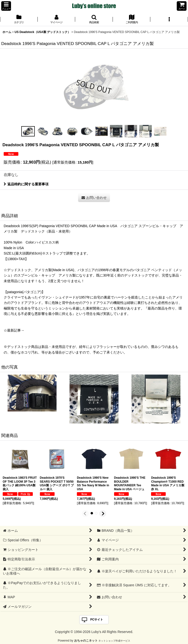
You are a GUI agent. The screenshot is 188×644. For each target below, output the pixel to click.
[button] (6, 6)
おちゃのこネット (86, 641)
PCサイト (97, 620)
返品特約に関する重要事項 (26, 184)
